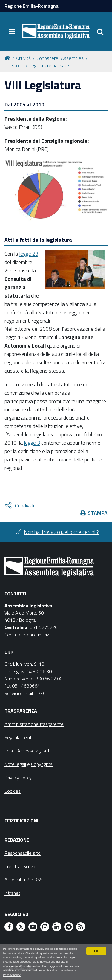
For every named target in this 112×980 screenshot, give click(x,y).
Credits (12, 866)
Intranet (12, 893)
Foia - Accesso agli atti (27, 751)
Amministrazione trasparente (34, 724)
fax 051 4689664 (22, 686)
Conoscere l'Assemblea (60, 58)
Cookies (13, 791)
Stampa (98, 513)
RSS (39, 880)
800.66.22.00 (49, 679)
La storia (15, 65)
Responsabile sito (23, 853)
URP (9, 652)
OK (96, 951)
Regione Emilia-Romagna (32, 6)
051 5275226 (44, 627)
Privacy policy (12, 975)
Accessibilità (17, 880)
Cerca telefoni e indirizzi (29, 635)
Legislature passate (49, 65)
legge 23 (29, 254)
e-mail (26, 693)
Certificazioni (21, 821)
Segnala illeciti (19, 737)
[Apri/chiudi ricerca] (100, 32)
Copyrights (42, 764)
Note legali (15, 764)
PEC (42, 693)
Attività (23, 58)
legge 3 (32, 443)
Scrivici (30, 866)
